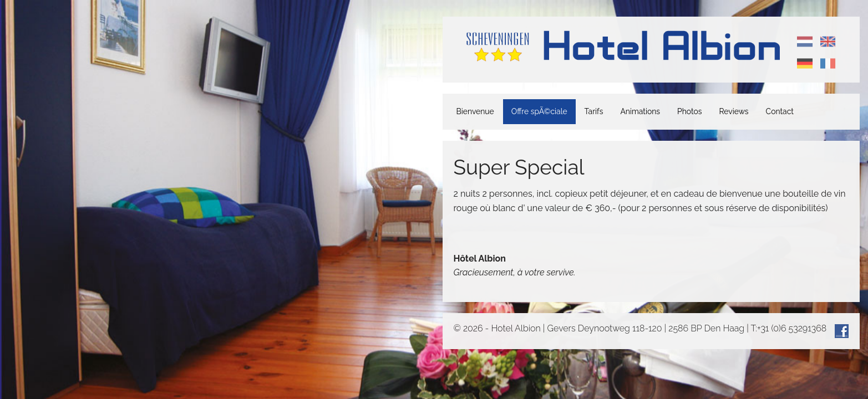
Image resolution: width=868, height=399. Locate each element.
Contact (780, 111)
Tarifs (594, 111)
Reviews (734, 111)
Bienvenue (475, 111)
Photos (689, 111)
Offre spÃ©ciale (539, 111)
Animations (640, 111)
